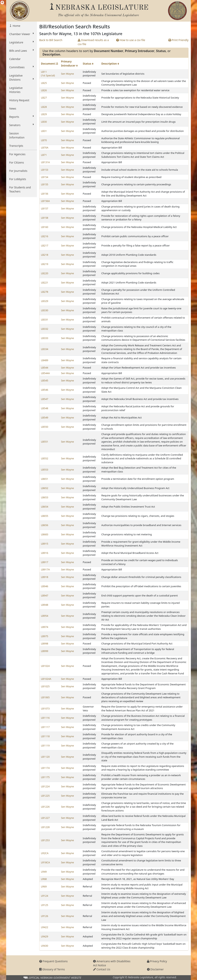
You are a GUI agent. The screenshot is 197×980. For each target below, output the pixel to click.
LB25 (44, 83)
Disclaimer (155, 969)
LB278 (45, 292)
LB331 (45, 320)
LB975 (45, 636)
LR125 (45, 905)
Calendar (15, 59)
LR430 (45, 946)
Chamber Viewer (22, 34)
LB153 (45, 170)
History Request (19, 100)
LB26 (44, 90)
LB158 (45, 218)
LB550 (45, 427)
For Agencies (17, 154)
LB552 (45, 458)
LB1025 (45, 686)
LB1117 (45, 727)
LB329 (45, 301)
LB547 (45, 399)
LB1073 (45, 708)
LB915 (45, 544)
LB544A (45, 373)
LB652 (45, 488)
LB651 (45, 479)
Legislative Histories (16, 90)
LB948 (45, 605)
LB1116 (45, 718)
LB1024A (46, 679)
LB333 (45, 338)
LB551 (45, 442)
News (13, 108)
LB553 (45, 470)
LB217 (45, 245)
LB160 (45, 227)
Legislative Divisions (22, 78)
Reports (22, 117)
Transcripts (16, 146)
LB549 (45, 417)
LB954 (45, 616)
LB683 (45, 534)
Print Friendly (178, 40)
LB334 (45, 349)
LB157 (45, 208)
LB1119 (45, 746)
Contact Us (102, 969)
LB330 (45, 310)
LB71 (44, 155)
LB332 (45, 329)
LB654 (45, 507)
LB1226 (45, 807)
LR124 (45, 896)
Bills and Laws (22, 51)
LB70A (45, 148)
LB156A (45, 201)
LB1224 (45, 786)
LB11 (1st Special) (48, 74)
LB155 (45, 184)
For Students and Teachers (20, 189)
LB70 (44, 140)
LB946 (45, 586)
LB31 (44, 131)
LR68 (44, 879)
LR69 (44, 886)
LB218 (45, 255)
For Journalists (18, 171)
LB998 (45, 643)
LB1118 (45, 736)
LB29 (44, 114)
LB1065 (45, 697)
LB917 (45, 562)
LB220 (45, 273)
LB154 (45, 177)
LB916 (45, 553)
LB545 (45, 380)
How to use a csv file (131, 40)
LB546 (45, 390)
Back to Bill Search (51, 40)
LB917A (45, 569)
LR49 (44, 872)
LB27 (44, 98)
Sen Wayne (67, 74)
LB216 (45, 236)
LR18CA (45, 862)
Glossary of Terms (52, 969)
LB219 (45, 264)
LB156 (45, 194)
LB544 (45, 368)
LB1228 (45, 827)
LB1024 (45, 666)
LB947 (45, 595)
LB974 (45, 627)
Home (16, 26)
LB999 (45, 651)
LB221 (45, 283)
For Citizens (17, 162)
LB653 (45, 497)
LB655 (45, 516)
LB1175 (45, 777)
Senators (22, 125)
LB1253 (45, 840)
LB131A (45, 162)
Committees (22, 67)
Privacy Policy (157, 961)
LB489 (45, 360)
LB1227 (45, 818)
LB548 (45, 408)
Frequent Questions (53, 961)
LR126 (45, 916)
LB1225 (45, 796)
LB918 (45, 577)
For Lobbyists (18, 179)
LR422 (45, 927)
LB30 (44, 122)
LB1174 (45, 768)
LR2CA (45, 853)
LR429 (45, 936)
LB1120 (45, 757)
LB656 (45, 525)
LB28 (44, 107)
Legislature (22, 42)
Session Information (17, 135)
